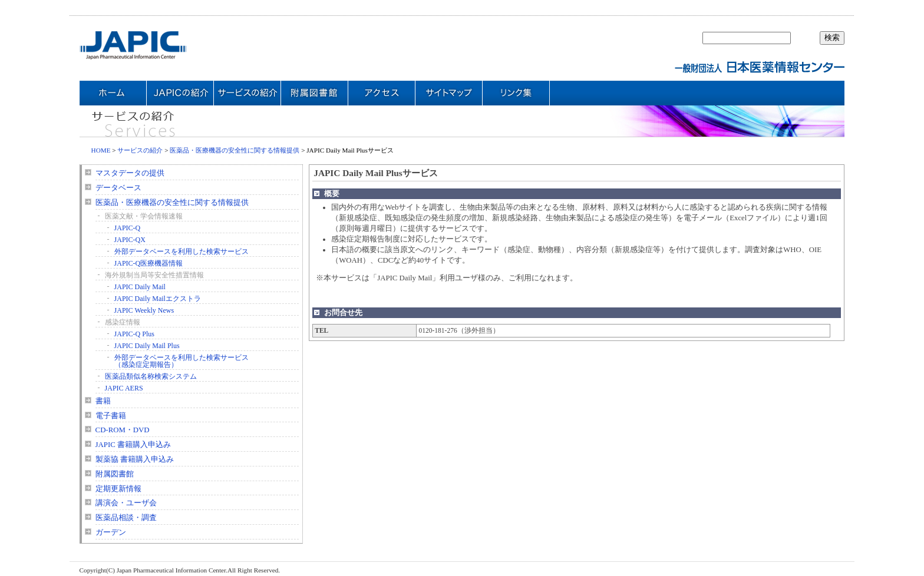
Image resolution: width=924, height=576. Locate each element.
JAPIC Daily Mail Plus (147, 346)
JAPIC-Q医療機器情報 (149, 263)
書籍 (103, 401)
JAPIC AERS (124, 388)
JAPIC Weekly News (144, 310)
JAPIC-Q (128, 228)
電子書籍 (111, 416)
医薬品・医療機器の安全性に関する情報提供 (235, 150)
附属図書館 (115, 474)
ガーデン (111, 532)
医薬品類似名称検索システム (151, 376)
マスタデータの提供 (130, 173)
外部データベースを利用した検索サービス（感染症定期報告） (181, 361)
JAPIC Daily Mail (140, 287)
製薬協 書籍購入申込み (135, 459)
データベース (118, 188)
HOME (101, 150)
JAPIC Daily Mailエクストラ (158, 299)
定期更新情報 (118, 489)
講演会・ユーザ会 (126, 503)
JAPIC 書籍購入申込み (133, 445)
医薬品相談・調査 (126, 518)
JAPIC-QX (130, 240)
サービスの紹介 (140, 150)
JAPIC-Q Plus (134, 334)
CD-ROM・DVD (123, 430)
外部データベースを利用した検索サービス (181, 251)
